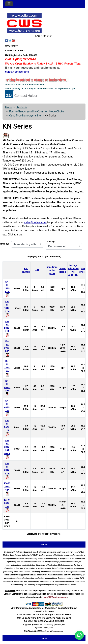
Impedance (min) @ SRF (52, 270)
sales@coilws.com (35, 222)
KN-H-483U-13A (7, 407)
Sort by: (51, 242)
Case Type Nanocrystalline (25, 116)
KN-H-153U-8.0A (7, 288)
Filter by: (4, 244)
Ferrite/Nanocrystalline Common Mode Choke (37, 112)
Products (22, 107)
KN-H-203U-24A (7, 348)
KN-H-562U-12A (7, 427)
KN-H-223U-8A (7, 368)
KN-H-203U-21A (7, 328)
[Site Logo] (44, 23)
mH (37, 270)
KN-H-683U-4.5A (7, 470)
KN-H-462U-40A (7, 388)
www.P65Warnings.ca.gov (55, 597)
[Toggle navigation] (9, 4)
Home (9, 107)
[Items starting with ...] (27, 244)
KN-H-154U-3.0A (7, 308)
